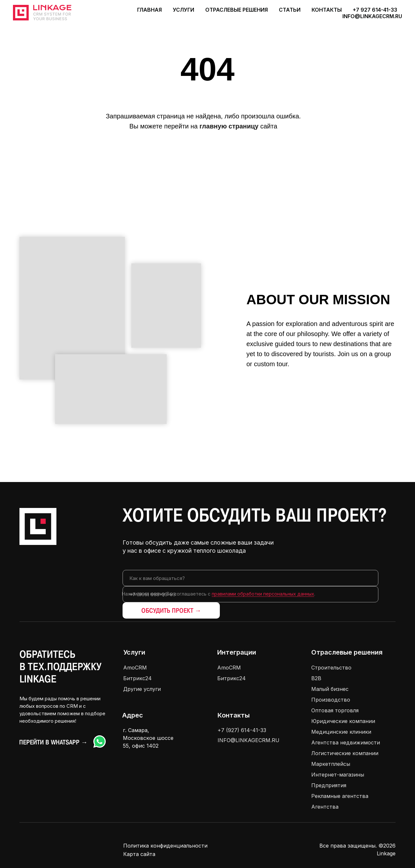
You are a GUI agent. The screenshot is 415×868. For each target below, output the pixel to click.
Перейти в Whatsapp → (53, 742)
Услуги (134, 652)
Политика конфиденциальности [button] (165, 846)
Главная (149, 10)
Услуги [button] (184, 10)
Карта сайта (139, 854)
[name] (250, 578)
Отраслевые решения (347, 652)
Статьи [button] (290, 10)
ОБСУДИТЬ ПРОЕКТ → (171, 610)
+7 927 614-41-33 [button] (375, 10)
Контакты (327, 10)
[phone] (250, 594)
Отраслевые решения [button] (237, 10)
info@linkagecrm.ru (372, 16)
